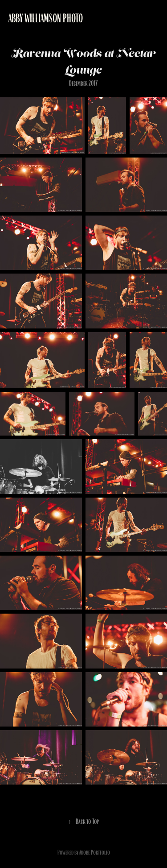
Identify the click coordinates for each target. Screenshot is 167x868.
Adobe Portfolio (95, 852)
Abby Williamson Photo (46, 18)
